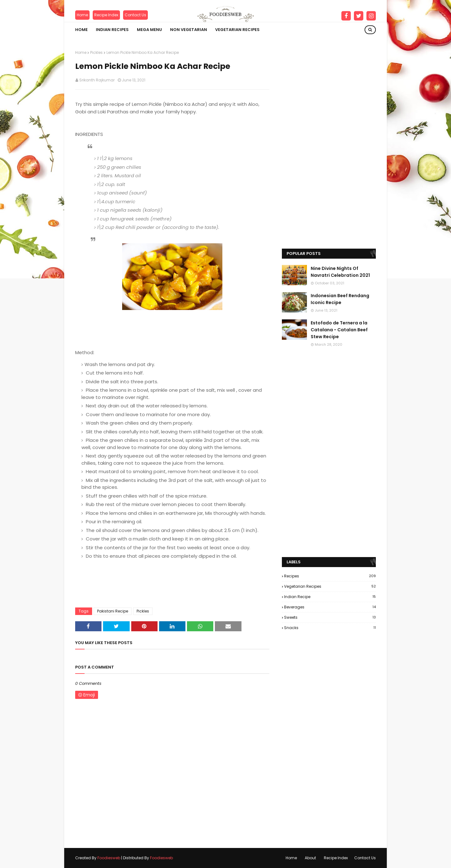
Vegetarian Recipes (330, 586)
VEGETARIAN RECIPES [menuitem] (237, 30)
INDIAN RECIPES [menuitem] (112, 30)
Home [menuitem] (81, 30)
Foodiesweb (109, 858)
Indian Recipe (330, 597)
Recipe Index (106, 15)
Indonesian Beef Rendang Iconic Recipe (340, 299)
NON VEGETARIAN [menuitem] (189, 30)
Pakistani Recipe (113, 611)
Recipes (330, 576)
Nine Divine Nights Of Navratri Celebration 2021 (340, 272)
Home (82, 15)
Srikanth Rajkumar (97, 80)
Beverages (330, 607)
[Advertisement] (329, 144)
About (310, 858)
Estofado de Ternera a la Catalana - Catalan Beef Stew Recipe (339, 330)
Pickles (96, 52)
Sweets (330, 617)
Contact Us (135, 15)
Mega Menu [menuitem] (149, 30)
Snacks (330, 628)
